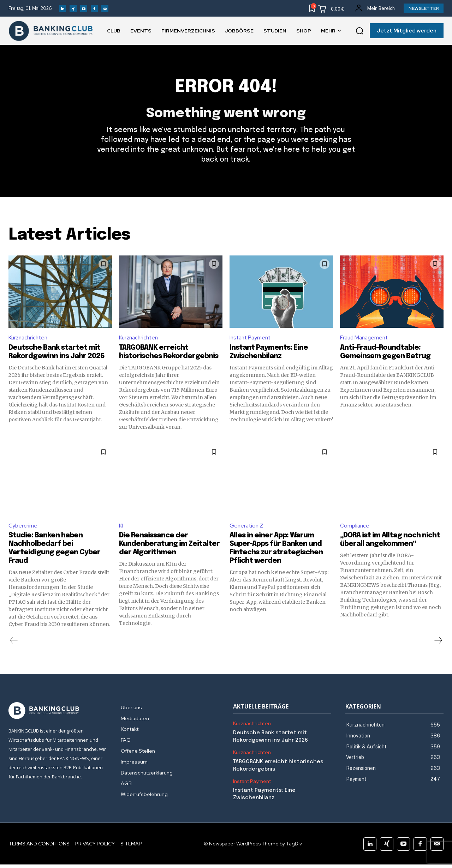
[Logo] (58, 714)
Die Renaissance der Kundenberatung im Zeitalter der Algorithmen (169, 547)
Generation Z (247, 529)
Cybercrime (23, 529)
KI (121, 529)
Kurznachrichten (29, 340)
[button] (359, 31)
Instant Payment (251, 340)
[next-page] (438, 644)
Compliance (355, 529)
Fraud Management (365, 340)
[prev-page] (14, 644)
